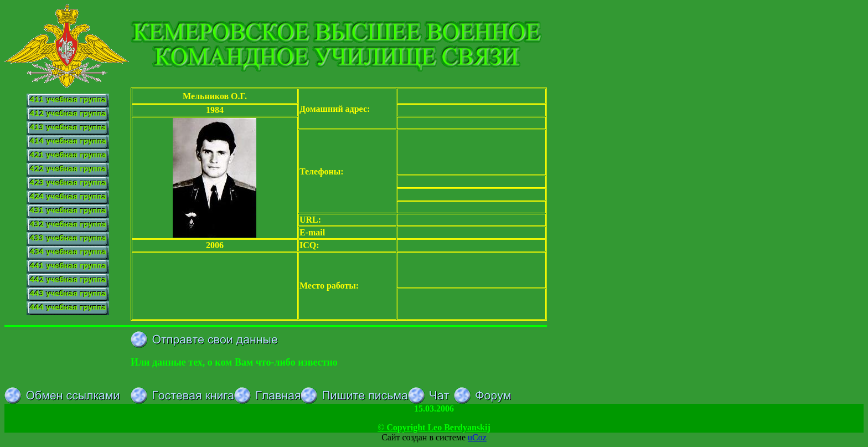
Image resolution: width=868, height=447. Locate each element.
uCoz (477, 437)
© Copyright (434, 427)
